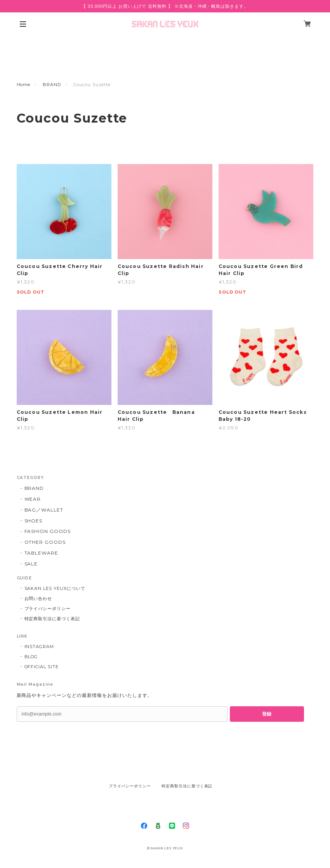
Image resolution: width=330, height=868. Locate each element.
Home (24, 85)
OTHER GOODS (45, 542)
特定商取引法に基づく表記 (52, 619)
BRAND (52, 85)
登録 (267, 714)
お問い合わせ (38, 598)
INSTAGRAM (39, 647)
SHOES (34, 521)
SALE (31, 564)
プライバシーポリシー (48, 609)
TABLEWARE (42, 553)
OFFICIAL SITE (42, 667)
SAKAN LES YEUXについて (55, 588)
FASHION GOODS (48, 531)
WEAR (33, 499)
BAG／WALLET (44, 510)
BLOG (31, 657)
